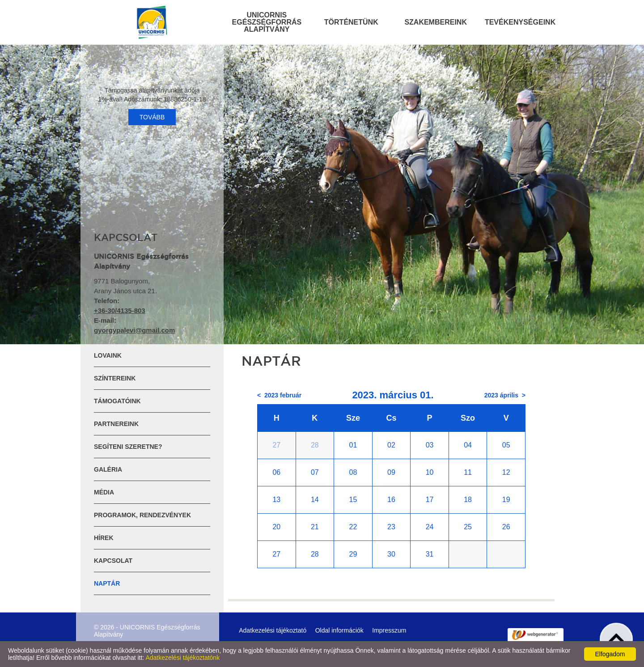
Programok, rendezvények (142, 515)
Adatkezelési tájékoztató (273, 630)
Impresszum (389, 630)
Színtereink (115, 378)
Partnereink (116, 424)
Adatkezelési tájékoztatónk (182, 658)
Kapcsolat (113, 561)
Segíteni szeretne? (128, 447)
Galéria (108, 469)
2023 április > (505, 395)
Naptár (107, 583)
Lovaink (108, 355)
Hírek (104, 538)
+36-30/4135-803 (120, 310)
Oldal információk (339, 630)
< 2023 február (279, 395)
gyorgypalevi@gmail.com (134, 330)
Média (104, 492)
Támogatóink (117, 401)
